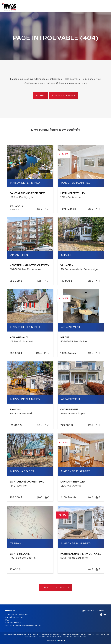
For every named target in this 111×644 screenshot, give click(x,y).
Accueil (41, 96)
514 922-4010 (16, 623)
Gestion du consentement (75, 637)
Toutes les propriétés (56, 588)
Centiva (61, 641)
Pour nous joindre (63, 96)
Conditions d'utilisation (52, 637)
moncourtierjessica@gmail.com (27, 625)
